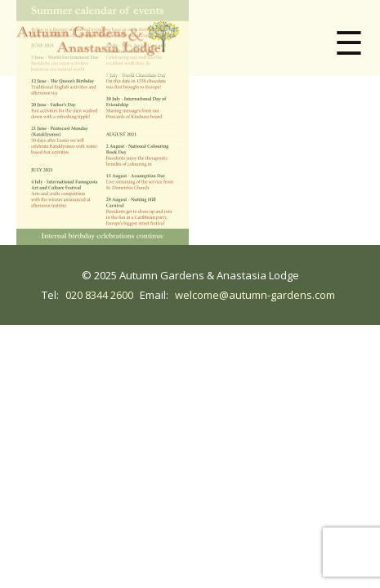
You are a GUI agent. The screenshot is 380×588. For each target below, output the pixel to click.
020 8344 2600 (99, 295)
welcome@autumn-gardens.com (255, 295)
